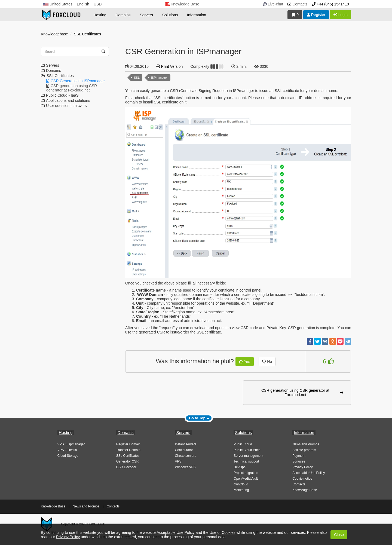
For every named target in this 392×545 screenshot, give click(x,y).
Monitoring (241, 490)
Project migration (246, 473)
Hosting (100, 15)
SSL (137, 78)
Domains (123, 15)
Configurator (184, 450)
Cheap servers (185, 456)
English (83, 4)
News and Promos (306, 444)
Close (339, 535)
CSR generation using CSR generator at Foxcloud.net (72, 88)
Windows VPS (185, 467)
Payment (299, 456)
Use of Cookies (223, 532)
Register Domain (128, 444)
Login (341, 15)
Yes (244, 362)
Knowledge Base (305, 490)
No (267, 362)
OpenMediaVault (246, 479)
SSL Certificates (87, 34)
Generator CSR (128, 461)
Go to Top (197, 418)
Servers (146, 15)
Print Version (172, 66)
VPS (178, 461)
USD (98, 4)
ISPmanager (159, 78)
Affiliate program (304, 450)
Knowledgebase (54, 34)
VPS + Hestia (67, 450)
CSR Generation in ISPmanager (78, 81)
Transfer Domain (128, 450)
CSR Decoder (126, 467)
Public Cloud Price (247, 450)
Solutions (170, 15)
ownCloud (241, 484)
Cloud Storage (68, 456)
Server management (248, 456)
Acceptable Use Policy (309, 473)
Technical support (246, 461)
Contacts (299, 484)
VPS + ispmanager (71, 444)
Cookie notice (302, 479)
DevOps (239, 467)
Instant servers (186, 444)
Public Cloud (243, 444)
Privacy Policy (303, 467)
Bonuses (299, 461)
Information (197, 15)
